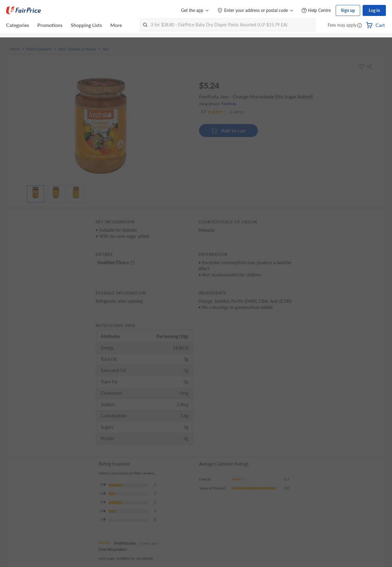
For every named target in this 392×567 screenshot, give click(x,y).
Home (15, 49)
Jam (106, 49)
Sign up (348, 10)
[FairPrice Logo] (24, 10)
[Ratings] (222, 112)
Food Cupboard (39, 49)
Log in (374, 10)
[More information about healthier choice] (133, 263)
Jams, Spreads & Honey (77, 49)
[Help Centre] (316, 11)
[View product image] (36, 192)
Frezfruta (229, 104)
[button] (360, 26)
